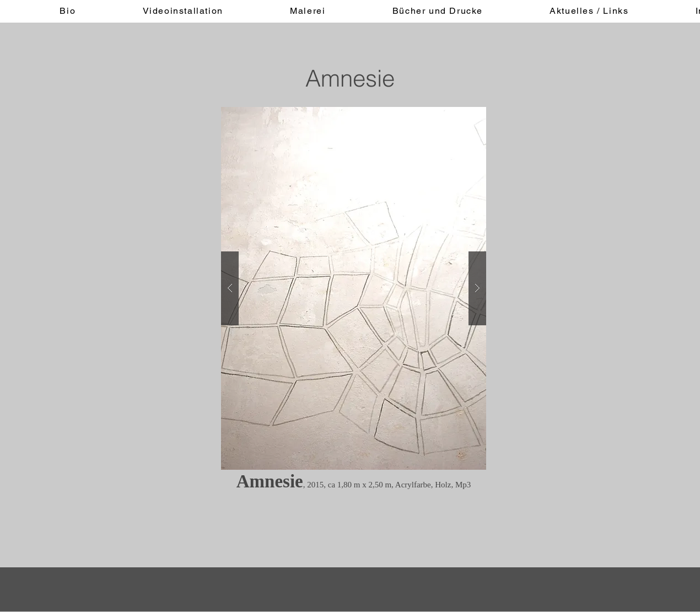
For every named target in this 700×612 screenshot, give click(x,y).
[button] (354, 288)
